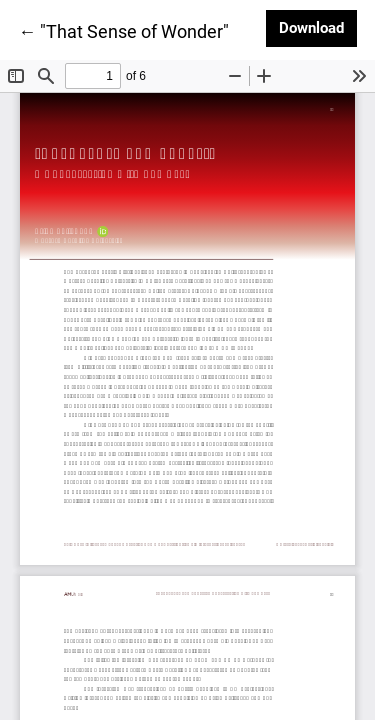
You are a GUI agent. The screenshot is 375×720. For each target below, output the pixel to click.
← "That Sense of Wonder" (123, 30)
